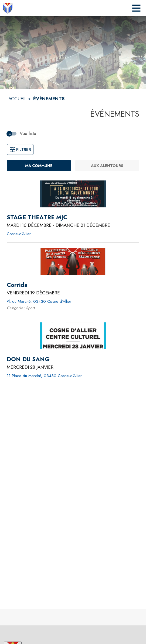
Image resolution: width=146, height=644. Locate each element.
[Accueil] (8, 8)
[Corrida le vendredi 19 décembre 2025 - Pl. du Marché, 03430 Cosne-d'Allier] (17, 285)
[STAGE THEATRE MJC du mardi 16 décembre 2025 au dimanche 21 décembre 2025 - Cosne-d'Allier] (37, 217)
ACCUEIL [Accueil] (17, 99)
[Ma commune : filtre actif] (39, 166)
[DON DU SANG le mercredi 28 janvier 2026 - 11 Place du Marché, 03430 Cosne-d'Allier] (28, 359)
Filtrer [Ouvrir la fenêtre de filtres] (20, 149)
